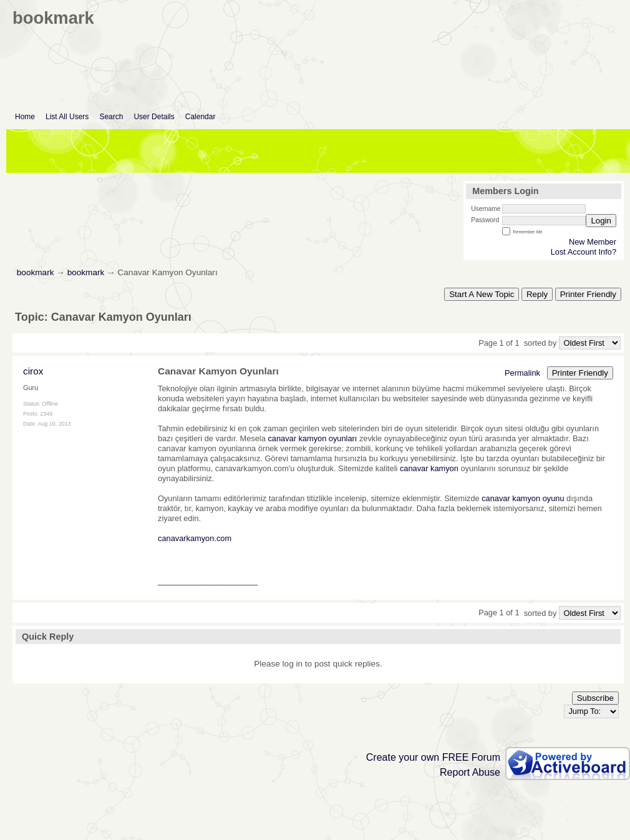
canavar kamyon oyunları (312, 438)
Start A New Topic (482, 294)
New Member (593, 242)
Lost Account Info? (584, 252)
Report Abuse (470, 772)
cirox (33, 371)
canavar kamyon (429, 468)
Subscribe (595, 698)
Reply (537, 294)
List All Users (67, 117)
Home (25, 117)
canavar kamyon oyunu (523, 498)
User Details (154, 117)
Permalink (522, 373)
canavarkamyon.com (195, 538)
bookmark (36, 272)
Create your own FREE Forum (433, 757)
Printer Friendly (588, 294)
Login (601, 221)
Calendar (201, 117)
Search (111, 117)
